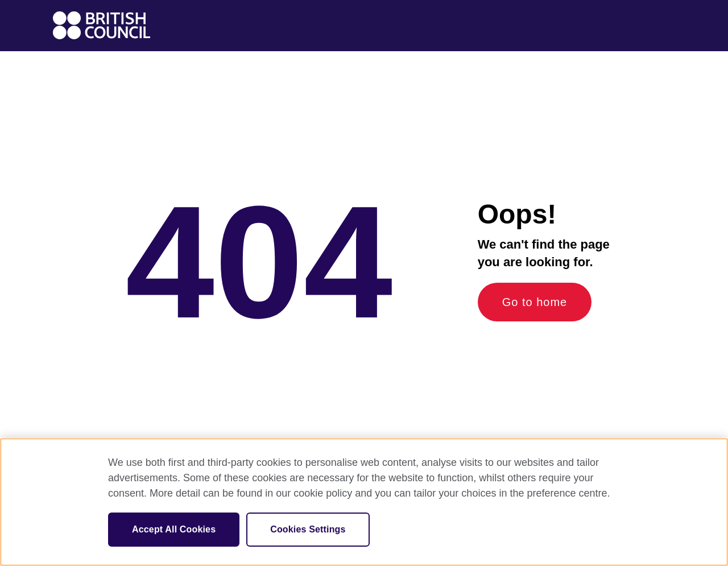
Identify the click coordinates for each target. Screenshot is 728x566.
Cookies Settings (308, 529)
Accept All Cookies (174, 529)
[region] (364, 502)
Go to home (535, 302)
